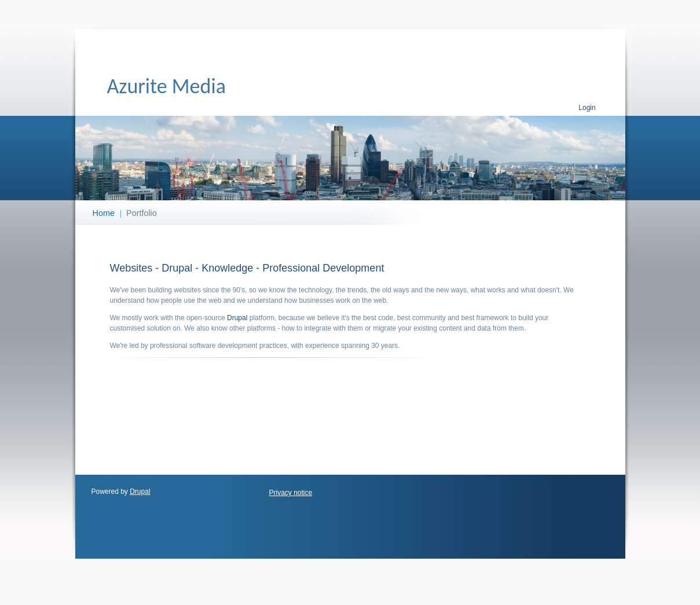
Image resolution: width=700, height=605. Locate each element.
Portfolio (142, 213)
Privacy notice (291, 493)
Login (587, 108)
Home (104, 213)
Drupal (237, 318)
